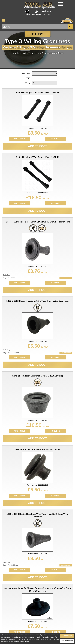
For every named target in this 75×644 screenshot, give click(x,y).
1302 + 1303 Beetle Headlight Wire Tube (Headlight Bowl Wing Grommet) (37, 515)
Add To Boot (37, 146)
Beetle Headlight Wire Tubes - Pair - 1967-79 (38, 157)
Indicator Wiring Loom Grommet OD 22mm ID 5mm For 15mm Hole (37, 222)
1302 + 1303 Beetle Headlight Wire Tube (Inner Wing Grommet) (37, 301)
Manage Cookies (67, 641)
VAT (49, 14)
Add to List (20, 139)
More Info (55, 139)
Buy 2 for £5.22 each (11, 353)
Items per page (26, 76)
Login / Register (36, 14)
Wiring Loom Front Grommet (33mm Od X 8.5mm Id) (37, 376)
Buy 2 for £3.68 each (11, 278)
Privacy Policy (24, 642)
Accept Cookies (67, 636)
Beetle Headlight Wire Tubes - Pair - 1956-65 (38, 93)
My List (44, 14)
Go (71, 27)
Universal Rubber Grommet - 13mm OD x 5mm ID (38, 449)
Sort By (27, 83)
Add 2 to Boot (66, 278)
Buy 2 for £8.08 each (11, 565)
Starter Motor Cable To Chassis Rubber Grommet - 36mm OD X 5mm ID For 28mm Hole (38, 590)
